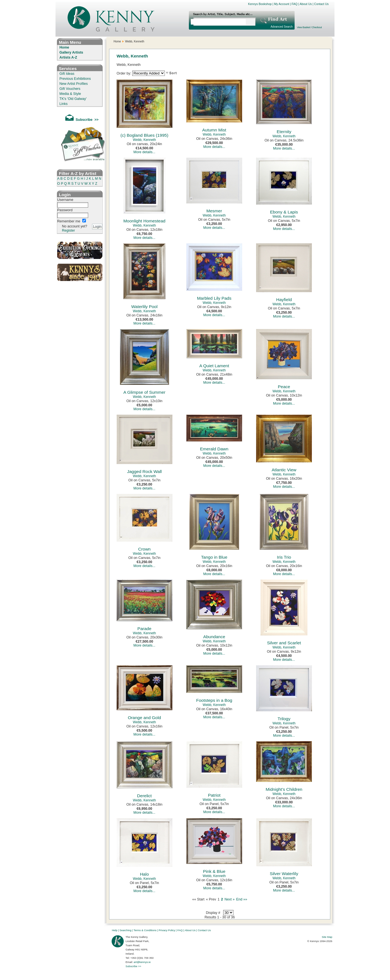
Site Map (327, 937)
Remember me (69, 221)
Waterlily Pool (145, 307)
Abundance (214, 637)
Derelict (144, 796)
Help (115, 930)
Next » (230, 899)
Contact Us (321, 4)
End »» (242, 899)
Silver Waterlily (284, 874)
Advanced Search (282, 27)
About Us (306, 4)
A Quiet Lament (214, 366)
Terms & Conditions (145, 930)
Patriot (214, 795)
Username (65, 200)
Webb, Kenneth (144, 140)
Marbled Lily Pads (214, 298)
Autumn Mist (214, 130)
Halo (145, 874)
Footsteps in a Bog (214, 700)
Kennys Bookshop (260, 4)
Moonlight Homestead (144, 221)
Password (65, 210)
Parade (145, 629)
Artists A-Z (68, 57)
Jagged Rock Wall (144, 471)
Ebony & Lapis (284, 212)
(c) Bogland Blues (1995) (144, 135)
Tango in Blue (214, 557)
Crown (144, 549)
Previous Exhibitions (75, 79)
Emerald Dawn (214, 449)
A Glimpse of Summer (144, 392)
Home (64, 47)
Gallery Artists (71, 52)
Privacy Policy (167, 930)
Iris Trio (284, 557)
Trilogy (284, 719)
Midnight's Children (284, 789)
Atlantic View (284, 470)
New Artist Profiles (74, 84)
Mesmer (214, 211)
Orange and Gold (144, 718)
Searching (125, 930)
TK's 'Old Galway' (73, 99)
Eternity (284, 132)
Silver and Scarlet (284, 643)
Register (68, 230)
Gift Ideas (67, 74)
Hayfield (284, 300)
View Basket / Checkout (309, 27)
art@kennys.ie (142, 962)
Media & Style (70, 94)
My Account (281, 4)
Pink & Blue (214, 871)
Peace (284, 387)
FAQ (294, 4)
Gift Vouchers (70, 89)
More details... (144, 152)
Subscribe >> (133, 966)
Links (63, 104)
